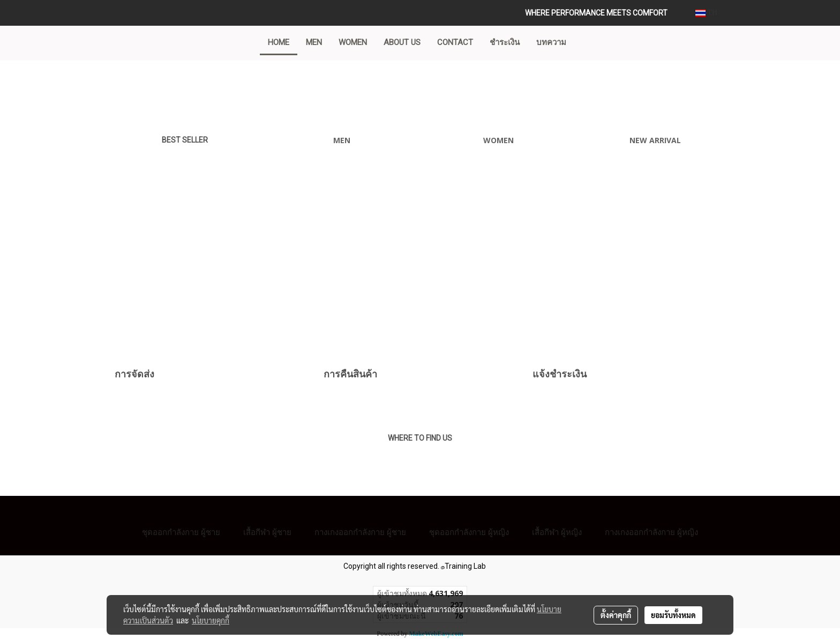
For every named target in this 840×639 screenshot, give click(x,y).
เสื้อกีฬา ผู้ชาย (267, 532)
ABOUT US (402, 42)
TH (706, 13)
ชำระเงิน (505, 42)
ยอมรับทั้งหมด (673, 615)
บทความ (551, 42)
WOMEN (353, 42)
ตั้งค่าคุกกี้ (616, 615)
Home (279, 42)
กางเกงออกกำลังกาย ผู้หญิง (651, 532)
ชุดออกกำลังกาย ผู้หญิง (469, 532)
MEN (314, 42)
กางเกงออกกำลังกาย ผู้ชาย (360, 532)
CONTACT (455, 42)
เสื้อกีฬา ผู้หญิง (557, 532)
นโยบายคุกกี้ (211, 620)
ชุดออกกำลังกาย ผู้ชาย (181, 532)
